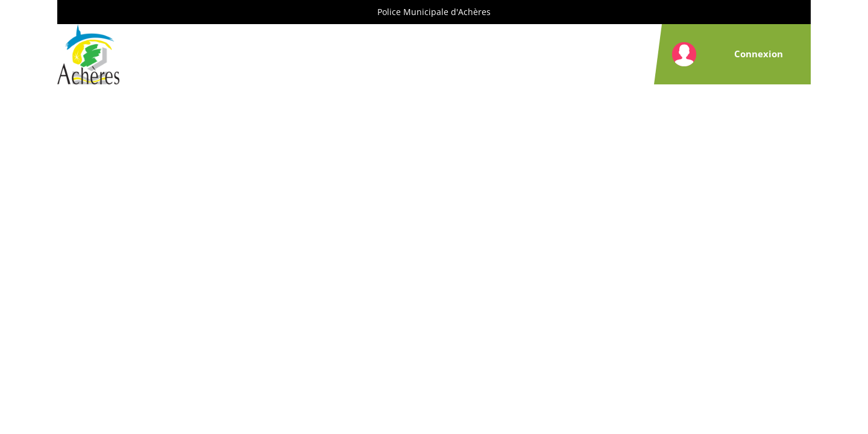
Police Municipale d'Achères (434, 12)
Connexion (759, 54)
